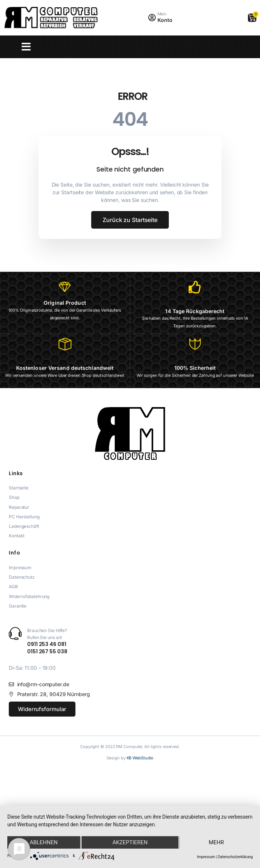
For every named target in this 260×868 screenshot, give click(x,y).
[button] (26, 47)
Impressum (206, 857)
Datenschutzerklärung (235, 857)
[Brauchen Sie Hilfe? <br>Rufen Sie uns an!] (15, 633)
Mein (162, 14)
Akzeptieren (130, 842)
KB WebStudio (140, 758)
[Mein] (152, 18)
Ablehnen (44, 842)
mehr (216, 842)
